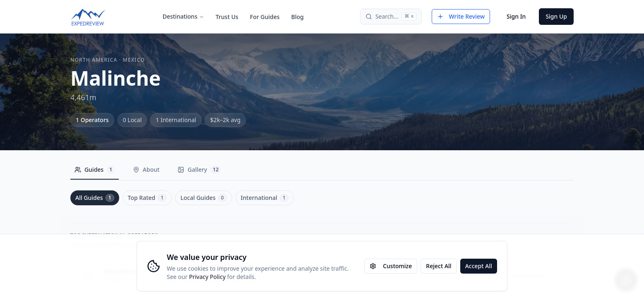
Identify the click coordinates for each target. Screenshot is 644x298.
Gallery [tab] (204, 170)
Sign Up (556, 16)
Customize (391, 266)
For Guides (265, 17)
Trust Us (227, 17)
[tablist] (150, 172)
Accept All (479, 266)
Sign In (516, 16)
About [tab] (149, 169)
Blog (298, 17)
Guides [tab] (95, 170)
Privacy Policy (207, 277)
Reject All (439, 266)
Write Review (461, 16)
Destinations (183, 16)
